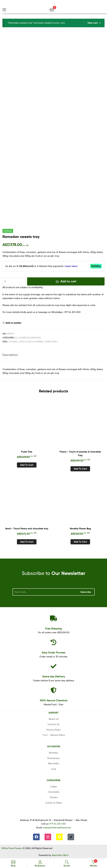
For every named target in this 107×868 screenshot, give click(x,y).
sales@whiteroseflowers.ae (57, 827)
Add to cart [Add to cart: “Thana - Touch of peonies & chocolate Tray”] (80, 469)
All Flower (21, 338)
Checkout (54, 700)
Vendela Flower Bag (80, 528)
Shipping (53, 628)
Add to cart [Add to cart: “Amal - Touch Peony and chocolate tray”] (27, 542)
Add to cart (68, 281)
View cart (93, 23)
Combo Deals (51, 342)
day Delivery (54, 676)
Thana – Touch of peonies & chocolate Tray (80, 454)
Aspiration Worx (60, 855)
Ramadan (36, 338)
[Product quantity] (14, 282)
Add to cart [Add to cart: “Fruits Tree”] (27, 465)
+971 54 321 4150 (57, 824)
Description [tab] (10, 355)
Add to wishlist (13, 323)
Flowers (13, 342)
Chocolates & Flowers (31, 342)
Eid (29, 338)
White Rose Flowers (12, 848)
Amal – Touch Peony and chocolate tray (27, 528)
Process (54, 652)
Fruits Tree (27, 452)
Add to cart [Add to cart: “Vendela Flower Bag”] (80, 542)
